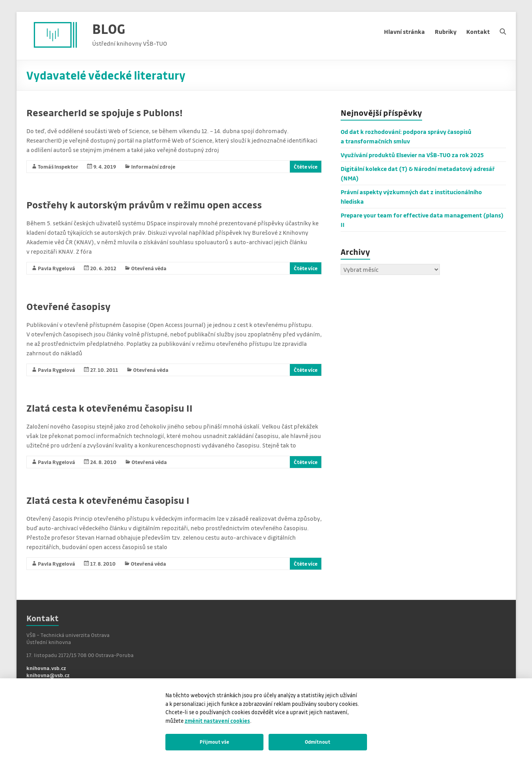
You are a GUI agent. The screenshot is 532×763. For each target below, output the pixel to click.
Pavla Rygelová (57, 268)
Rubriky (446, 32)
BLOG (109, 29)
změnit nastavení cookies (217, 721)
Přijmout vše (214, 742)
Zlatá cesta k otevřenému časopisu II (109, 408)
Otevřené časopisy (69, 306)
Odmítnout (318, 742)
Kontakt (478, 32)
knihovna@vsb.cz (48, 675)
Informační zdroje (153, 166)
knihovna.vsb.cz (46, 668)
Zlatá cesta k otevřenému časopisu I (108, 500)
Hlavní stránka (404, 32)
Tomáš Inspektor (58, 166)
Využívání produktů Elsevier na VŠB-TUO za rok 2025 (412, 155)
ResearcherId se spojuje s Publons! (105, 112)
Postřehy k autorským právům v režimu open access (144, 205)
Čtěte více (306, 166)
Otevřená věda (149, 268)
